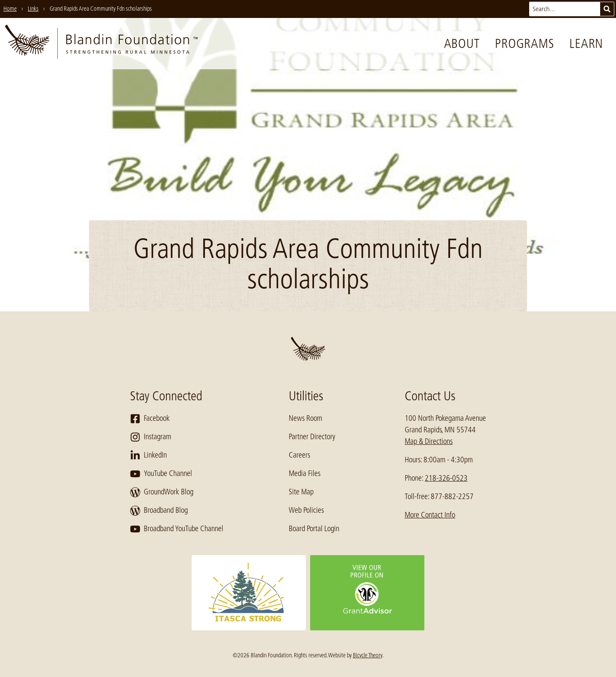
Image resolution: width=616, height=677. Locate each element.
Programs (524, 44)
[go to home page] (101, 44)
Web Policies (306, 510)
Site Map (301, 492)
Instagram (151, 437)
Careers (299, 455)
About (462, 44)
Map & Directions (429, 441)
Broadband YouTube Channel (177, 529)
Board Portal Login (314, 529)
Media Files (305, 473)
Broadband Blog (159, 511)
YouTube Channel (161, 474)
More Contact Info (430, 515)
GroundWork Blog (162, 492)
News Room (305, 418)
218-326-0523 (446, 478)
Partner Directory (312, 437)
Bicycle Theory (368, 655)
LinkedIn (148, 455)
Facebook (150, 419)
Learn (586, 44)
